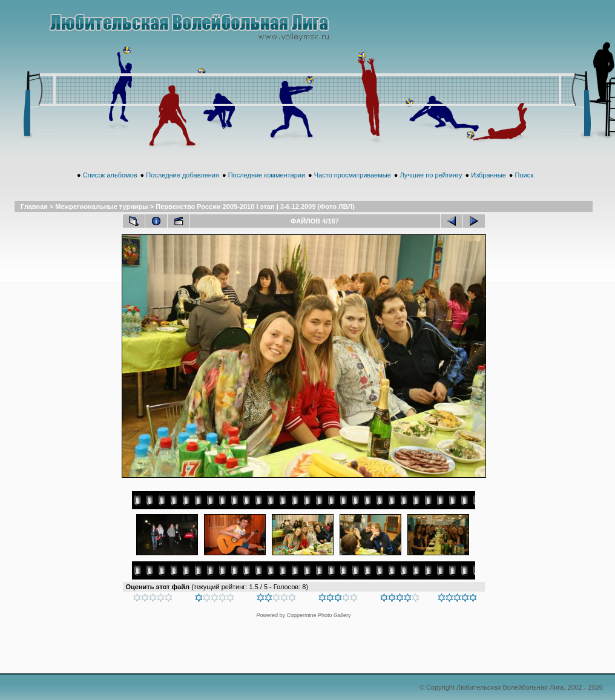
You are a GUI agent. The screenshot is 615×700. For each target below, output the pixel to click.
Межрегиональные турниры (101, 206)
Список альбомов (110, 175)
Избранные (488, 175)
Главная (34, 206)
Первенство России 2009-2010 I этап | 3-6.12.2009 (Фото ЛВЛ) (255, 206)
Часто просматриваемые (353, 175)
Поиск (524, 175)
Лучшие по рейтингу (431, 175)
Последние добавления (183, 175)
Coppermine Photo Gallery (318, 615)
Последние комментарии (267, 175)
